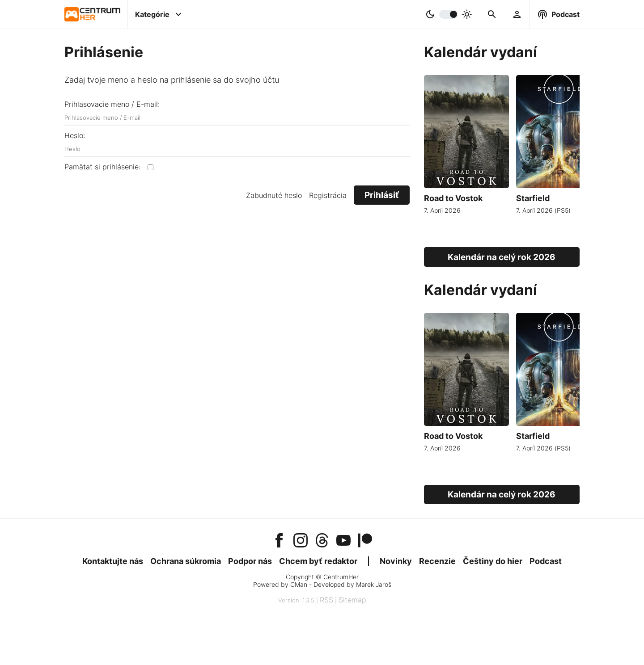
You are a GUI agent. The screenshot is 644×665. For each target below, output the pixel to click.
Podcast (546, 561)
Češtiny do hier (493, 561)
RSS (326, 600)
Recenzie (437, 561)
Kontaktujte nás (113, 561)
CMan (299, 584)
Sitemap (352, 600)
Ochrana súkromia (186, 561)
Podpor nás (250, 561)
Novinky (396, 561)
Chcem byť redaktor (318, 561)
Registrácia (328, 195)
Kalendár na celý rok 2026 (502, 257)
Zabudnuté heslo (274, 195)
